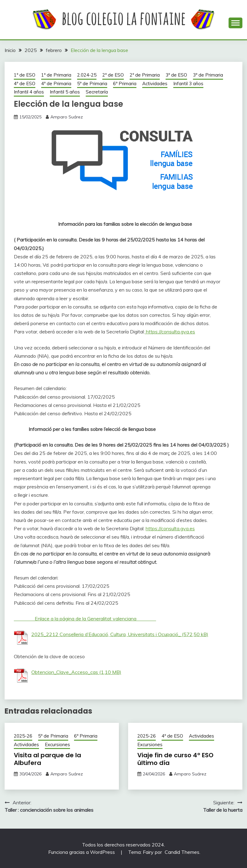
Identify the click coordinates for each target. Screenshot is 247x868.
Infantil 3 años (188, 84)
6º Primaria (125, 84)
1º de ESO (25, 75)
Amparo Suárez (67, 117)
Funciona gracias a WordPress (82, 852)
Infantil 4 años (29, 92)
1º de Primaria (56, 75)
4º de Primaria (56, 84)
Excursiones (57, 745)
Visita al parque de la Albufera (47, 759)
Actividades (155, 84)
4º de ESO (25, 84)
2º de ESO (113, 75)
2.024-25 (87, 75)
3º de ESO (176, 75)
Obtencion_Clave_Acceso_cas (65, 672)
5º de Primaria (92, 84)
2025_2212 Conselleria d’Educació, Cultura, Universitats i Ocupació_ (106, 634)
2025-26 (23, 736)
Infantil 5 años (65, 92)
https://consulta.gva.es (170, 332)
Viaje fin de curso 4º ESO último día (175, 759)
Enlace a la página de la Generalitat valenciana (85, 619)
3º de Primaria (208, 75)
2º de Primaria (145, 75)
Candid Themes (182, 852)
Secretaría (97, 92)
